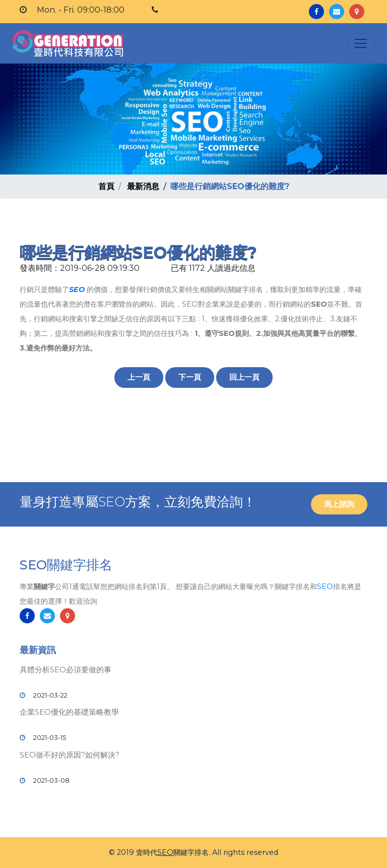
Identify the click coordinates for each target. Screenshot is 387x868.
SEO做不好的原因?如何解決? (70, 755)
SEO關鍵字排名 (66, 565)
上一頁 (139, 377)
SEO (77, 290)
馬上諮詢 (339, 504)
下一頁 (190, 377)
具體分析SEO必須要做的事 (66, 670)
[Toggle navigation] (361, 43)
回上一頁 (244, 377)
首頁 (106, 186)
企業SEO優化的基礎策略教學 (69, 712)
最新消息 (143, 186)
